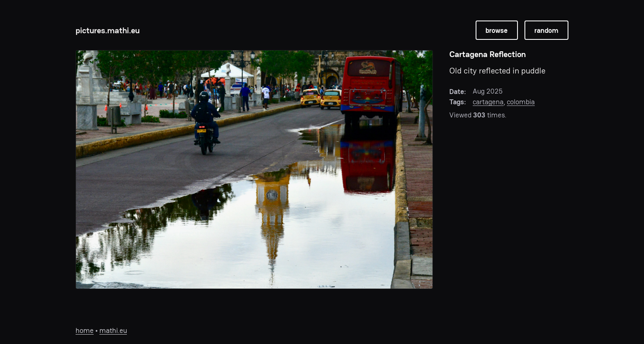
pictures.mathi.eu (108, 30)
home (85, 330)
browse (497, 30)
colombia (521, 102)
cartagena (488, 102)
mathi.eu (113, 330)
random (546, 30)
